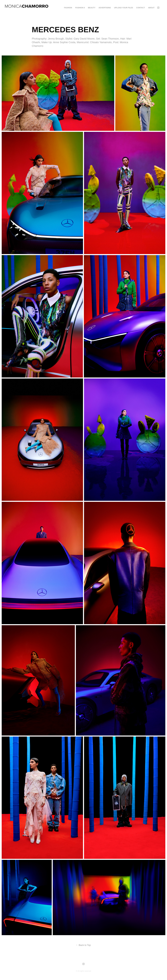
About (151, 8)
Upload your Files (124, 8)
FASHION (68, 8)
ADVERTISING (105, 8)
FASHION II (80, 8)
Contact (141, 8)
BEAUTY (92, 8)
